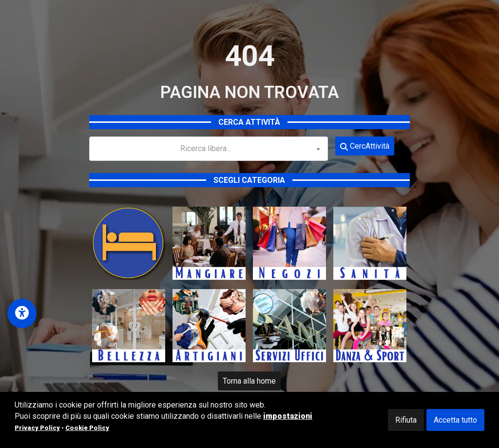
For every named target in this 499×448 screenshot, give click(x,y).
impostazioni (288, 416)
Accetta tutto (455, 420)
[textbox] (208, 149)
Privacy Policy (37, 428)
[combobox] (208, 149)
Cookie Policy (87, 428)
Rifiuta (406, 420)
